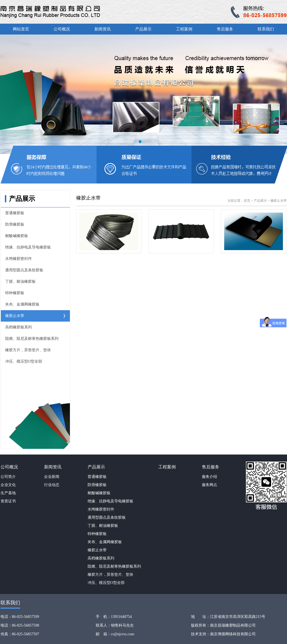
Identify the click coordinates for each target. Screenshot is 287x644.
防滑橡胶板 (15, 224)
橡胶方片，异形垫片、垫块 (28, 350)
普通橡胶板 (15, 213)
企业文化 (8, 485)
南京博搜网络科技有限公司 (233, 634)
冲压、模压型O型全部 (24, 361)
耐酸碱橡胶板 (17, 236)
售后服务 (225, 29)
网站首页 (21, 29)
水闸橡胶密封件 (18, 259)
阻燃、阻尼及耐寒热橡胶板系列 (32, 339)
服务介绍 (209, 477)
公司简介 (8, 477)
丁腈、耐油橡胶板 (20, 281)
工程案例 (184, 29)
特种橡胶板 (15, 293)
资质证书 (8, 501)
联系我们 (266, 29)
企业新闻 (52, 477)
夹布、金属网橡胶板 (22, 304)
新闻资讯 (103, 29)
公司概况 (62, 29)
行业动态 (52, 485)
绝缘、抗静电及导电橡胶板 (28, 247)
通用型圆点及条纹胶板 (24, 270)
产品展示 (143, 29)
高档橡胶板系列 (18, 327)
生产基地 (8, 493)
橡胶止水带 (15, 316)
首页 (247, 201)
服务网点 (209, 485)
